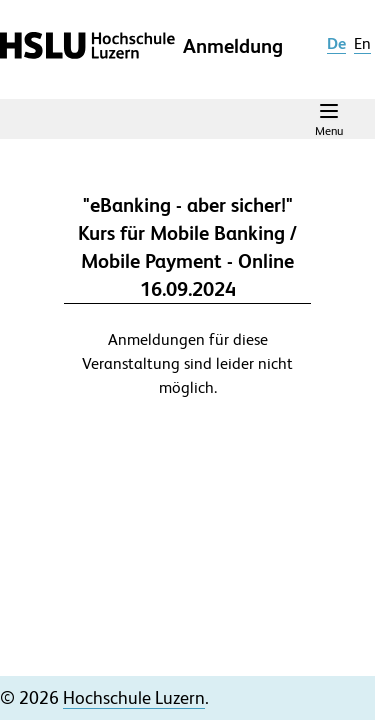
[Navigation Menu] (329, 119)
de (336, 43)
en (362, 43)
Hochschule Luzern (134, 697)
